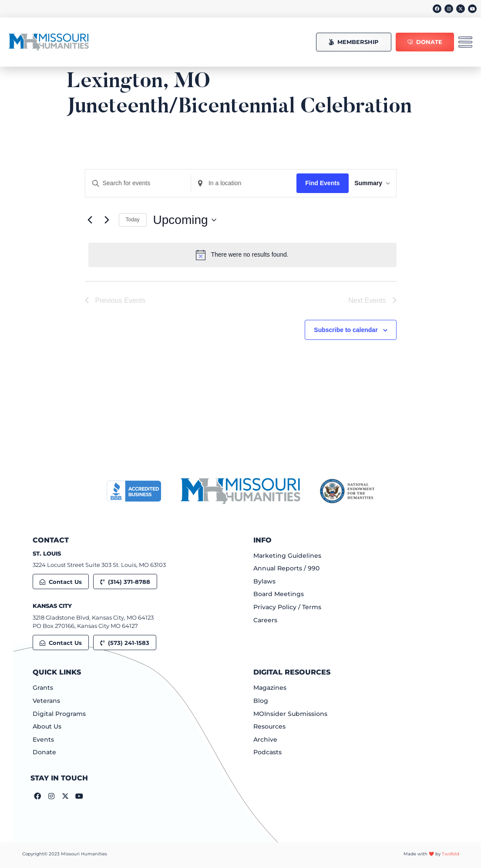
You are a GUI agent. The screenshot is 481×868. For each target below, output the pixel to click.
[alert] (242, 255)
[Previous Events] (90, 220)
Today (133, 220)
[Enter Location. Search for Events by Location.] (237, 183)
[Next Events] (107, 220)
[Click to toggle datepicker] (185, 220)
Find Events (313, 183)
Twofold (451, 854)
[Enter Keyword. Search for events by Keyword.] (136, 183)
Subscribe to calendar (346, 331)
